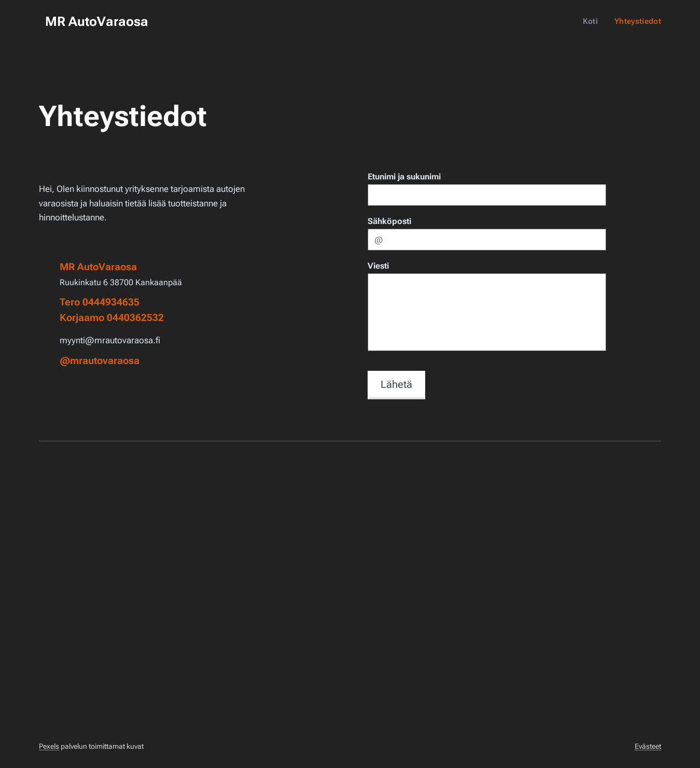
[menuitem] (593, 21)
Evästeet (648, 746)
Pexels (49, 746)
